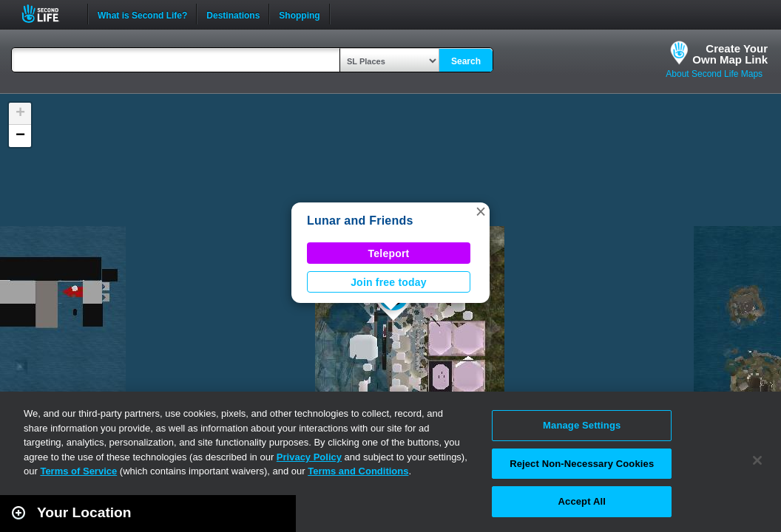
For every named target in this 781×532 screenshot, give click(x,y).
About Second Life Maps (714, 74)
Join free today (389, 282)
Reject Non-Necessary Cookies (582, 464)
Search (466, 61)
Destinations (233, 14)
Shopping (299, 14)
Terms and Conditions (358, 471)
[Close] (757, 460)
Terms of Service (78, 471)
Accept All (582, 501)
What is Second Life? (142, 14)
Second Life (48, 14)
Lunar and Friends (360, 221)
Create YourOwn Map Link (730, 54)
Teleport (389, 253)
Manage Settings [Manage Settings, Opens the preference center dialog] (582, 425)
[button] (481, 211)
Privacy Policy (309, 457)
